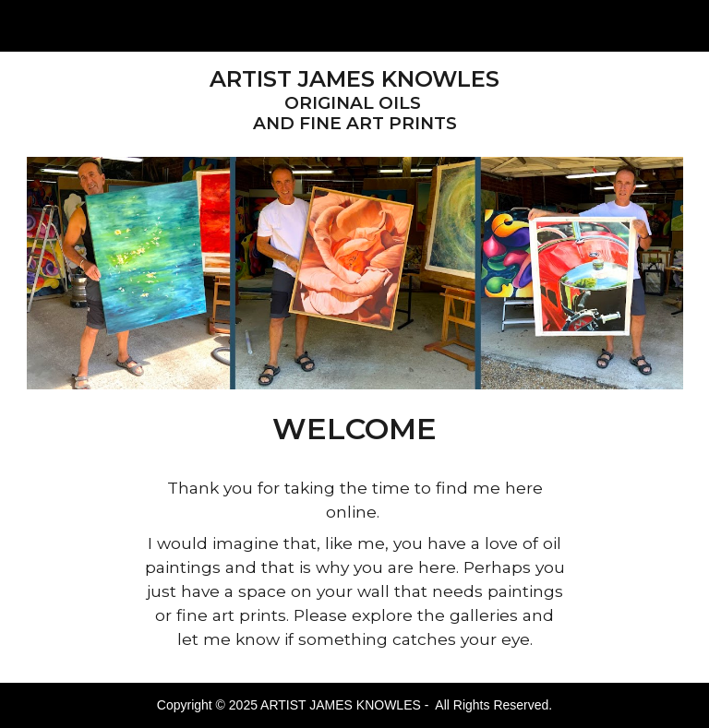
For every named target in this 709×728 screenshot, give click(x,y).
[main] (355, 101)
